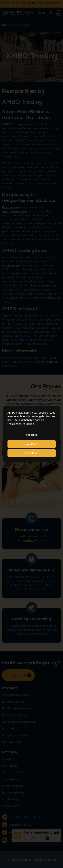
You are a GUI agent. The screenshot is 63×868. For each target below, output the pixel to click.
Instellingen (32, 435)
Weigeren (31, 444)
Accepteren (32, 453)
